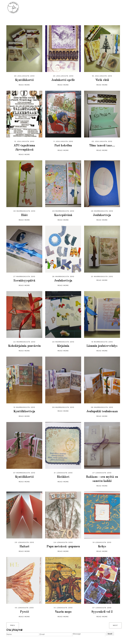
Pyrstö (24, 612)
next (115, 625)
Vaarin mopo (63, 612)
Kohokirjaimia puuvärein (24, 346)
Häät (24, 215)
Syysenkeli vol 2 (102, 612)
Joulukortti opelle (63, 80)
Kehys (102, 547)
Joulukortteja (102, 215)
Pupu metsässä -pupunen (63, 547)
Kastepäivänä (63, 215)
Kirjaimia (63, 346)
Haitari (24, 547)
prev (13, 625)
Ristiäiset (63, 477)
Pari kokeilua (63, 146)
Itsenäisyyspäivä (24, 281)
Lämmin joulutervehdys (102, 346)
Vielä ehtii (102, 80)
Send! (110, 634)
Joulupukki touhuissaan (102, 412)
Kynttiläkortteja (24, 412)
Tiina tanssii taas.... (102, 146)
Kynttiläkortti (24, 80)
